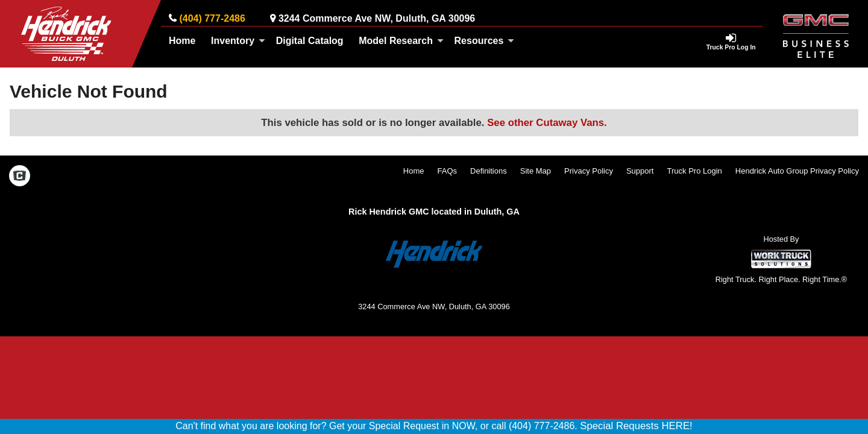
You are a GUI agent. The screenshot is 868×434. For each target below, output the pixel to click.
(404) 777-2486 (212, 18)
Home (182, 41)
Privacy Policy (589, 171)
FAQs (448, 171)
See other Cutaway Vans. (547, 123)
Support (640, 171)
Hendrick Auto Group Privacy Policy (797, 171)
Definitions (489, 171)
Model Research (401, 41)
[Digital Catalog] (310, 41)
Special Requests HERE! (636, 426)
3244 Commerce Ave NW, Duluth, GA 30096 (377, 18)
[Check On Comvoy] (20, 177)
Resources (485, 41)
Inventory (238, 41)
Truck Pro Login (695, 171)
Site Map (536, 171)
